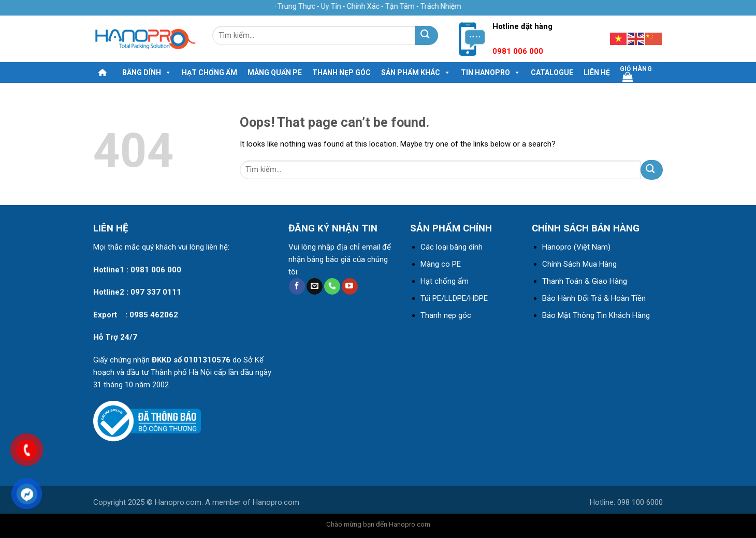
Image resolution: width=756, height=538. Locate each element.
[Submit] (426, 35)
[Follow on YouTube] (350, 286)
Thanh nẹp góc (341, 72)
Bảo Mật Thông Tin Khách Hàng (596, 315)
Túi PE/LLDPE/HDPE (454, 298)
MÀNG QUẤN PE (275, 72)
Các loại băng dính (452, 247)
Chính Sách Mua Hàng (579, 264)
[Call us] (332, 286)
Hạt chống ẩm (209, 72)
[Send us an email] (315, 286)
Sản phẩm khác (416, 72)
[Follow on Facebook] (297, 286)
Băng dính (147, 72)
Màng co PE (441, 264)
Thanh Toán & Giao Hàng (585, 281)
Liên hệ (597, 72)
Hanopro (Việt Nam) (576, 247)
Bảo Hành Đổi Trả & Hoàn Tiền (594, 298)
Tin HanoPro (491, 72)
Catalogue (552, 72)
